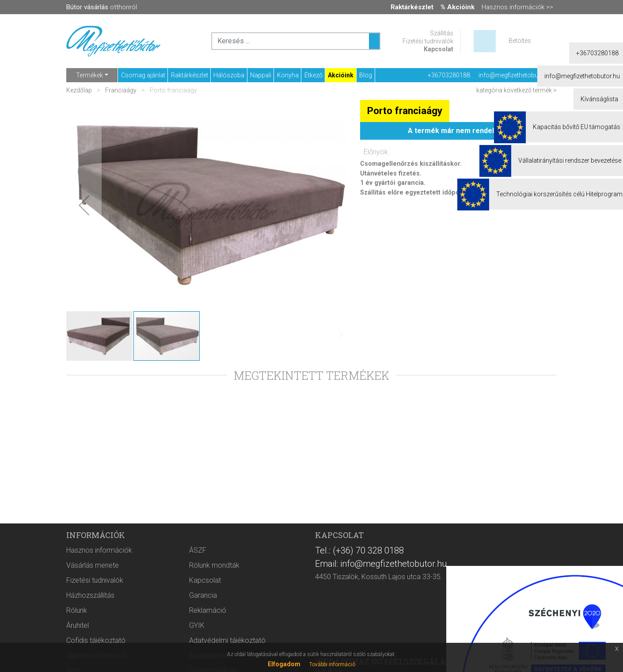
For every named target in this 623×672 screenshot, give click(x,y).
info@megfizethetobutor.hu (516, 75)
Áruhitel (78, 625)
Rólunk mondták (214, 565)
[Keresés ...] (374, 41)
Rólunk (77, 610)
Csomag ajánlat (143, 75)
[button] (84, 205)
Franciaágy (121, 90)
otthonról (102, 7)
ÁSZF (198, 550)
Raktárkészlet (190, 75)
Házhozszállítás (90, 595)
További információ (332, 664)
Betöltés (520, 41)
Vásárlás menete (93, 565)
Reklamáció (208, 610)
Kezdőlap (80, 90)
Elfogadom (284, 664)
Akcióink (341, 75)
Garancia (203, 595)
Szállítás (442, 33)
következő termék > (530, 90)
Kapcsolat (439, 49)
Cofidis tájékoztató (96, 640)
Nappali (261, 75)
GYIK (197, 625)
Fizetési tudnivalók (428, 41)
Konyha (288, 75)
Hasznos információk (99, 550)
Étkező (313, 75)
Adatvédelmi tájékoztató (227, 640)
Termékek (89, 75)
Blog (366, 75)
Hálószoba (229, 75)
